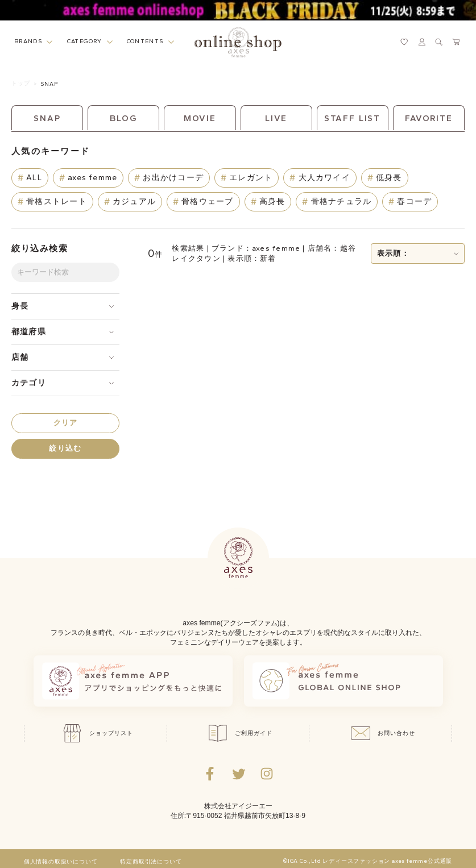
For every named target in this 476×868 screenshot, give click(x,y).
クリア (66, 423)
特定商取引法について (151, 862)
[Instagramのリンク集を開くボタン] (267, 774)
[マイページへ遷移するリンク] (422, 42)
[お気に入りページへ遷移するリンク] (404, 42)
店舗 (20, 357)
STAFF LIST (352, 118)
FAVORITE (429, 118)
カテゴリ (29, 383)
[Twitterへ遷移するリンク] (238, 774)
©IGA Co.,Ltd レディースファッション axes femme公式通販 (368, 861)
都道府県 (29, 332)
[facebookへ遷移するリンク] (210, 774)
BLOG (124, 118)
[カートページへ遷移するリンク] (457, 42)
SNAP (49, 84)
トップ (21, 83)
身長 (20, 306)
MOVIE (200, 118)
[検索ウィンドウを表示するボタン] (439, 42)
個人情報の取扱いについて (61, 862)
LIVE (276, 118)
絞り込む (65, 448)
